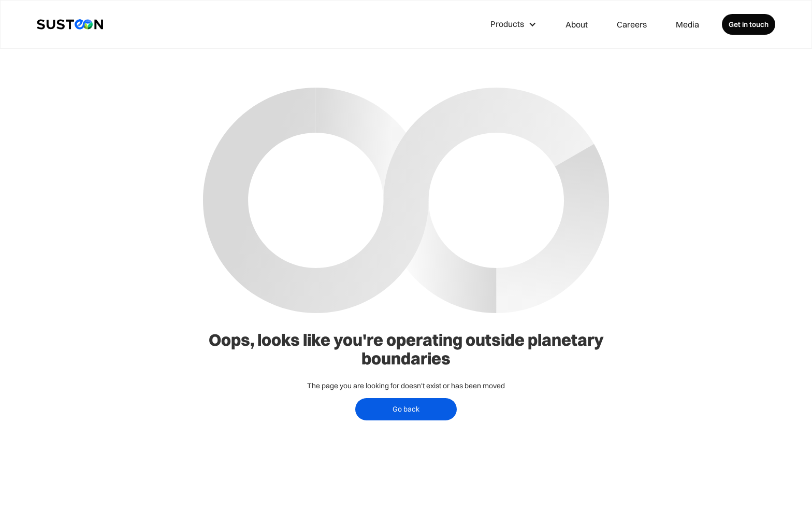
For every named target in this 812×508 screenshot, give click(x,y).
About (577, 24)
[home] (70, 24)
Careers (632, 24)
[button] (513, 24)
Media (687, 24)
